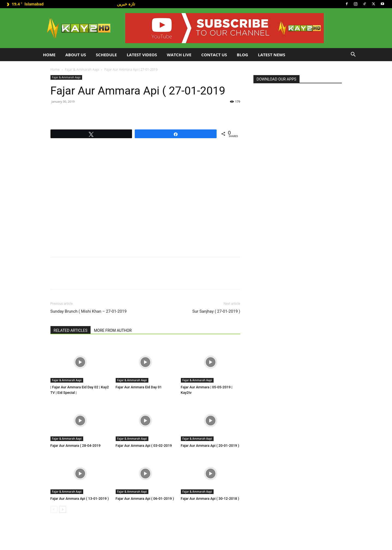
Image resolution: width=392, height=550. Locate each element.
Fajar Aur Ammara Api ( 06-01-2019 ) (145, 499)
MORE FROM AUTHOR (113, 330)
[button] (353, 55)
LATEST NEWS (271, 55)
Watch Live (179, 55)
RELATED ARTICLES (71, 330)
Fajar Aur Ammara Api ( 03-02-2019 (144, 446)
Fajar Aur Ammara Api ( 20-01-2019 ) (210, 446)
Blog (242, 55)
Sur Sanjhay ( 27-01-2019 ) (216, 311)
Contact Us (214, 55)
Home (49, 55)
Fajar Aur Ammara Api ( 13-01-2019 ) (80, 499)
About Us (76, 55)
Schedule (106, 55)
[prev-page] (54, 509)
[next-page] (63, 509)
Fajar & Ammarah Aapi (82, 70)
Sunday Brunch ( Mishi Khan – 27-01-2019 (89, 311)
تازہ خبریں (126, 4)
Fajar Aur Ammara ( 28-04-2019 (76, 446)
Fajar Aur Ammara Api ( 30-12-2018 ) (210, 499)
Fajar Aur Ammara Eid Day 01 (139, 387)
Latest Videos (142, 55)
